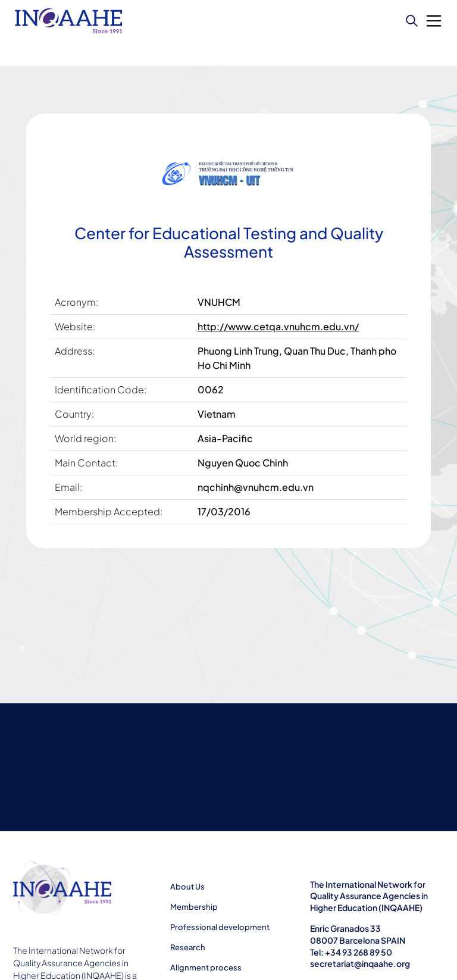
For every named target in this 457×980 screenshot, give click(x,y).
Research (188, 947)
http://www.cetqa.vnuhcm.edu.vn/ (278, 326)
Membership (194, 907)
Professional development (220, 927)
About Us (187, 887)
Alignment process (206, 968)
